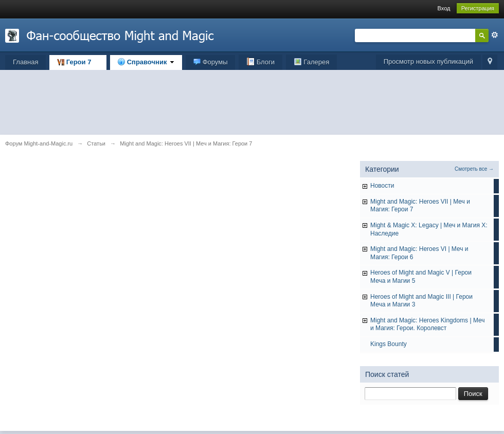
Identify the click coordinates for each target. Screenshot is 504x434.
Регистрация (478, 8)
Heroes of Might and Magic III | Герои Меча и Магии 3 (421, 301)
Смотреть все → (474, 169)
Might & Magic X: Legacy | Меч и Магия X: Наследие (429, 229)
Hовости (382, 186)
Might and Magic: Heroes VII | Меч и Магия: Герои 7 (420, 206)
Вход (444, 8)
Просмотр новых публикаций (428, 61)
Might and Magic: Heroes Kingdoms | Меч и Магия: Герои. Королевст (428, 324)
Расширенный (495, 35)
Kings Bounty (389, 344)
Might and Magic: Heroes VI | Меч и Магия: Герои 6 (419, 253)
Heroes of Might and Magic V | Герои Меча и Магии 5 (421, 277)
